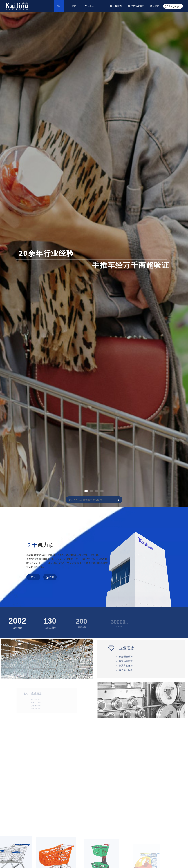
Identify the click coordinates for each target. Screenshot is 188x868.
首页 (64, 6)
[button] (83, 491)
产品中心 (96, 6)
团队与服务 (116, 6)
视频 (55, 578)
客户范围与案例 (136, 6)
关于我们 (76, 6)
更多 (35, 578)
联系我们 (155, 6)
